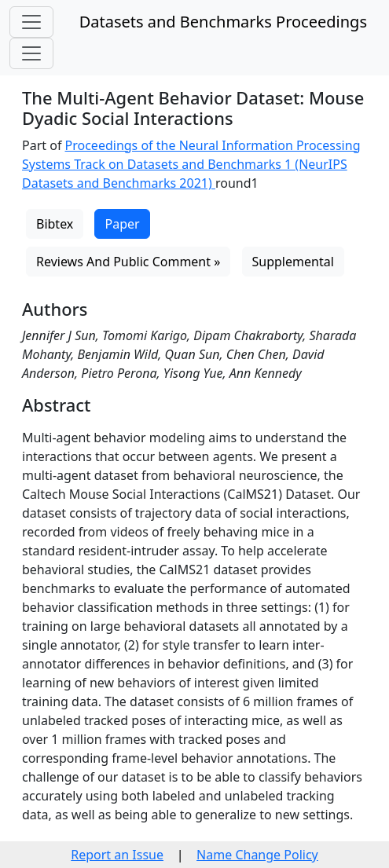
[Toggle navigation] (31, 22)
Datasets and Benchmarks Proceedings (223, 22)
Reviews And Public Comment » (128, 262)
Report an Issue (117, 855)
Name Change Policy (257, 855)
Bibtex (55, 224)
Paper (122, 224)
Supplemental (293, 262)
